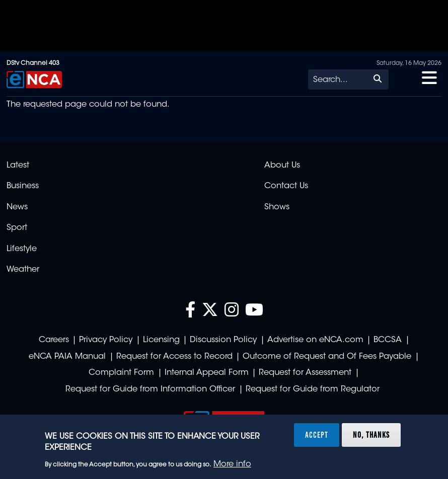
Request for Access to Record (174, 357)
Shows (277, 207)
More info (232, 464)
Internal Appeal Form (207, 373)
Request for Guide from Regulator (313, 389)
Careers (54, 340)
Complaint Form (121, 373)
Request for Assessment (305, 373)
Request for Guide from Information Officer (150, 389)
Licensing (161, 340)
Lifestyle (22, 249)
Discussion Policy (223, 340)
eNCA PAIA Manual (67, 357)
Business (23, 186)
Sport (17, 228)
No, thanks (371, 435)
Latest (18, 166)
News (17, 207)
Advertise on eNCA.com (315, 340)
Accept (317, 435)
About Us (282, 166)
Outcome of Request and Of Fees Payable (327, 357)
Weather (23, 270)
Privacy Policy (106, 340)
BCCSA (388, 340)
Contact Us (286, 186)
